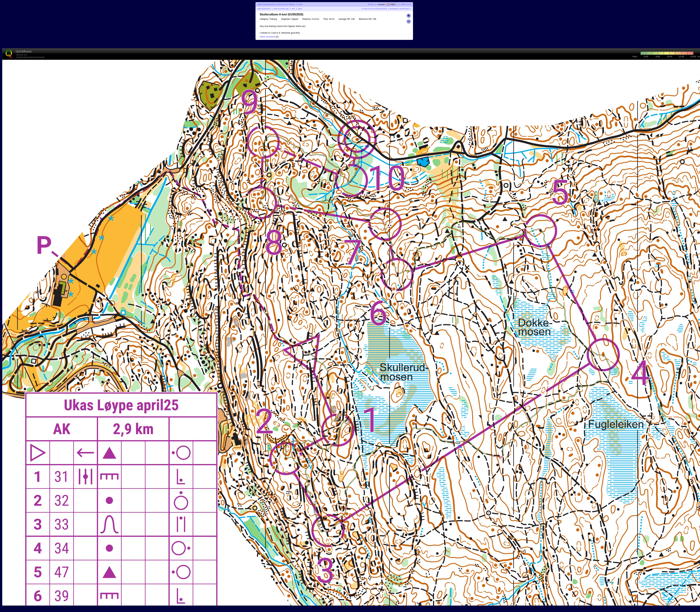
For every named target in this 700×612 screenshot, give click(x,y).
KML (293, 9)
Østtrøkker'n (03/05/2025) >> (401, 9)
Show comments (267, 37)
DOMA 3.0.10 (406, 4)
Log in (300, 4)
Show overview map (281, 9)
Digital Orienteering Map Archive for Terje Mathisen (276, 4)
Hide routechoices (264, 9)
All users (371, 4)
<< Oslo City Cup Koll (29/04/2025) (374, 9)
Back (300, 9)
